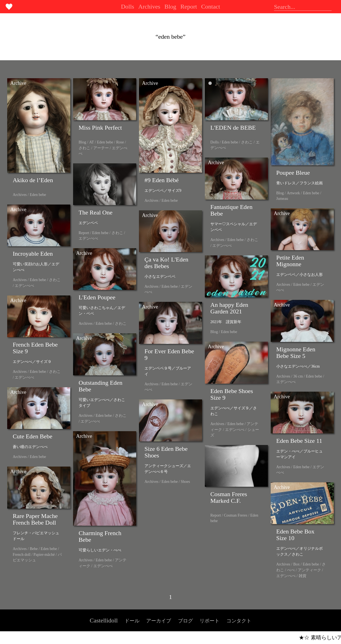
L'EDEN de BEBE (233, 128)
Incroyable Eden (33, 254)
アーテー (101, 148)
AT (91, 142)
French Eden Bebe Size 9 (35, 348)
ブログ (185, 621)
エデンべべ (222, 246)
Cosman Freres (236, 515)
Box (296, 564)
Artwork (293, 193)
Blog (170, 6)
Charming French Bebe (100, 536)
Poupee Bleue (293, 173)
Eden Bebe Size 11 (299, 441)
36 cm (298, 376)
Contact (211, 6)
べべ (291, 570)
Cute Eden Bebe (33, 436)
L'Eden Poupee (97, 297)
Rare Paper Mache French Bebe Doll (35, 519)
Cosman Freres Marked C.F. (229, 497)
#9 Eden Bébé (162, 180)
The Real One (95, 212)
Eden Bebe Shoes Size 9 (232, 394)
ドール (132, 621)
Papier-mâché (44, 555)
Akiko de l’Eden (33, 180)
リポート (210, 621)
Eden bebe (38, 195)
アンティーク (309, 570)
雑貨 (303, 576)
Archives (149, 6)
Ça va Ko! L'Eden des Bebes (166, 263)
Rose (120, 142)
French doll (22, 555)
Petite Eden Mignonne (290, 261)
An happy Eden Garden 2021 (229, 308)
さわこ (84, 148)
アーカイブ (159, 621)
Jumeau (282, 199)
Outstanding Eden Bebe (100, 386)
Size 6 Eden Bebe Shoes (166, 452)
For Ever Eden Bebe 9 (169, 354)
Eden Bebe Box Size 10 (295, 535)
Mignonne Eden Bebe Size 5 (296, 353)
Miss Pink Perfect (100, 128)
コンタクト (239, 621)
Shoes (185, 482)
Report (189, 6)
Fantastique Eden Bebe (231, 210)
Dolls (128, 6)
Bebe (34, 549)
